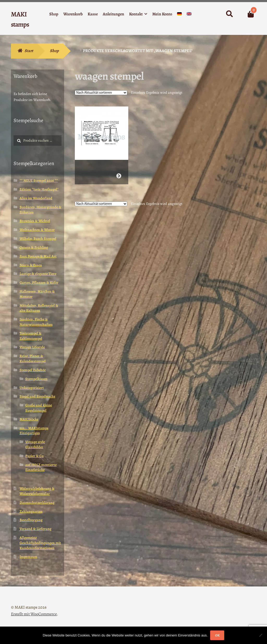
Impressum (28, 557)
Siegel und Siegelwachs (37, 396)
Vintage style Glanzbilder (35, 444)
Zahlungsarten (31, 511)
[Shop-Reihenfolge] (101, 93)
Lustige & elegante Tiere (38, 274)
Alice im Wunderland (36, 198)
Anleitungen (113, 14)
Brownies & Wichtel (35, 221)
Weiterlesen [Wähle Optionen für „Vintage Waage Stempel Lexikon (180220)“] (119, 174)
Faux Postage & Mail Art (38, 256)
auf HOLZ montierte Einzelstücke (41, 467)
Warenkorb (73, 14)
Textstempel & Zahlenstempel (31, 336)
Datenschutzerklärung (37, 503)
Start (29, 51)
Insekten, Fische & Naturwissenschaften (36, 322)
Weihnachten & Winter (37, 230)
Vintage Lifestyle (32, 347)
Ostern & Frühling (34, 247)
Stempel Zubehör (33, 370)
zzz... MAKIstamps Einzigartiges (34, 431)
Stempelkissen (36, 379)
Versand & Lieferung (35, 529)
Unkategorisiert (32, 388)
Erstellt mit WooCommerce (34, 614)
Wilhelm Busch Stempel (38, 239)
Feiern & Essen (31, 265)
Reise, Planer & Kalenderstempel (33, 359)
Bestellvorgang (31, 520)
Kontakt (136, 14)
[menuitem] (179, 15)
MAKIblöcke (29, 419)
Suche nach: (229, 14)
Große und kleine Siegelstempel (39, 408)
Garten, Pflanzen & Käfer (39, 283)
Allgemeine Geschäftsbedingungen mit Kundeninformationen (40, 543)
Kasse (93, 14)
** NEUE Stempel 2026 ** (39, 181)
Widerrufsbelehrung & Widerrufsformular (37, 491)
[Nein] (260, 635)
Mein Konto (162, 14)
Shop (54, 14)
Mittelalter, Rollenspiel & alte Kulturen (39, 308)
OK (217, 635)
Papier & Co (34, 456)
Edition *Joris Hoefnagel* (39, 189)
